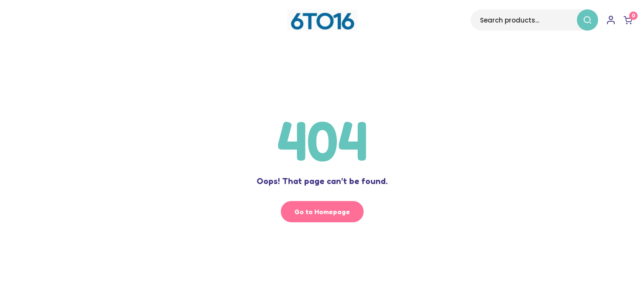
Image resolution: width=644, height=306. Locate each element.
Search (588, 20)
